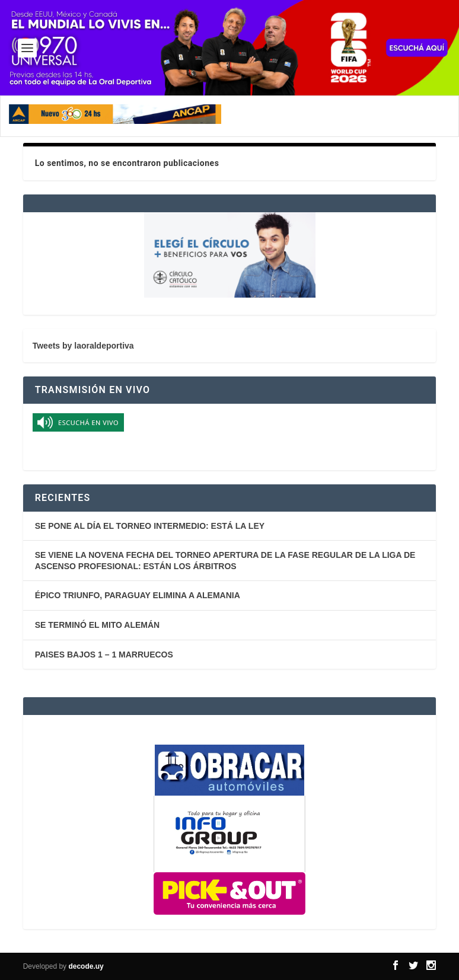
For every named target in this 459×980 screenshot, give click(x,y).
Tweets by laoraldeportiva (83, 346)
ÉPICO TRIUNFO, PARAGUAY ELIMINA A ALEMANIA (138, 595)
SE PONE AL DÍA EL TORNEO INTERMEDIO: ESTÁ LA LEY (150, 526)
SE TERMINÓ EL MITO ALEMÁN (98, 625)
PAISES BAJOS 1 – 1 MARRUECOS (104, 655)
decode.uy (86, 966)
